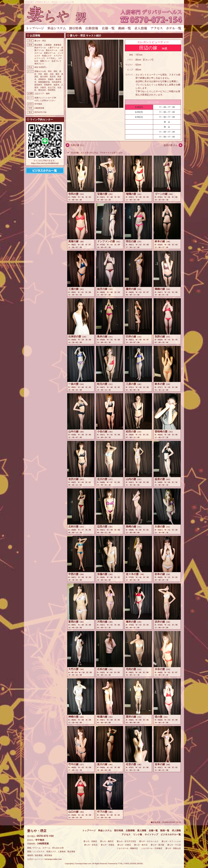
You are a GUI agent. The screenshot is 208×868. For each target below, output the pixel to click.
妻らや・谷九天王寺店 (126, 841)
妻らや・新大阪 (157, 845)
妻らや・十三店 (174, 845)
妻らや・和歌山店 (173, 848)
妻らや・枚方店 (141, 845)
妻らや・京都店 (108, 845)
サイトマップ (151, 834)
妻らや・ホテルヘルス (149, 841)
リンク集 (138, 834)
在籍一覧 (153, 830)
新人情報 (142, 830)
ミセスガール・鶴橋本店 (127, 848)
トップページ (89, 830)
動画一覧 (165, 830)
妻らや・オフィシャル (171, 841)
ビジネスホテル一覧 (171, 834)
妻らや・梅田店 (107, 841)
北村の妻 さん (77, 145)
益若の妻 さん (171, 145)
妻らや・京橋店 (90, 841)
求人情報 (176, 830)
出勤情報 (130, 830)
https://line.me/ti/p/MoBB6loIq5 (45, 163)
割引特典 (119, 830)
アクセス (126, 834)
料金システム (105, 830)
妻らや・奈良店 (91, 845)
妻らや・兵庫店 (124, 845)
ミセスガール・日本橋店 (152, 848)
